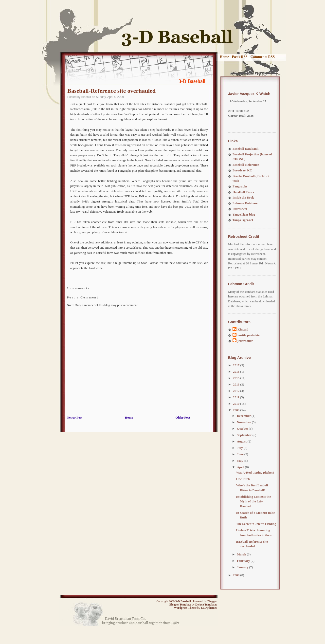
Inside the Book (243, 197)
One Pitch (243, 479)
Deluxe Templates (206, 605)
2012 (237, 391)
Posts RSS (240, 57)
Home (224, 57)
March (242, 554)
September (245, 435)
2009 (237, 410)
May (241, 461)
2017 (237, 365)
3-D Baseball (192, 81)
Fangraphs (240, 186)
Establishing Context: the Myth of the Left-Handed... (253, 501)
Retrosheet (240, 209)
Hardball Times (243, 192)
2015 (237, 378)
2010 (237, 404)
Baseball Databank (245, 149)
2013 (237, 384)
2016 (237, 372)
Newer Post (75, 417)
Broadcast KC (242, 170)
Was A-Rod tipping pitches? (255, 472)
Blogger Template (180, 605)
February (244, 561)
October (243, 429)
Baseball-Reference (246, 165)
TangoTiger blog (244, 214)
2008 (237, 575)
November (244, 422)
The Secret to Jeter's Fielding (256, 524)
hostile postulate (249, 335)
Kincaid (243, 329)
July (240, 448)
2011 (237, 397)
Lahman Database (245, 203)
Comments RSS (263, 57)
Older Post (183, 417)
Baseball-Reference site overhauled (111, 91)
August (242, 441)
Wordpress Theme (185, 608)
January (243, 567)
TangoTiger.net (243, 220)
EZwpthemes (209, 608)
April (241, 467)
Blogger (212, 601)
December (244, 416)
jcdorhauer (245, 341)
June (241, 454)
